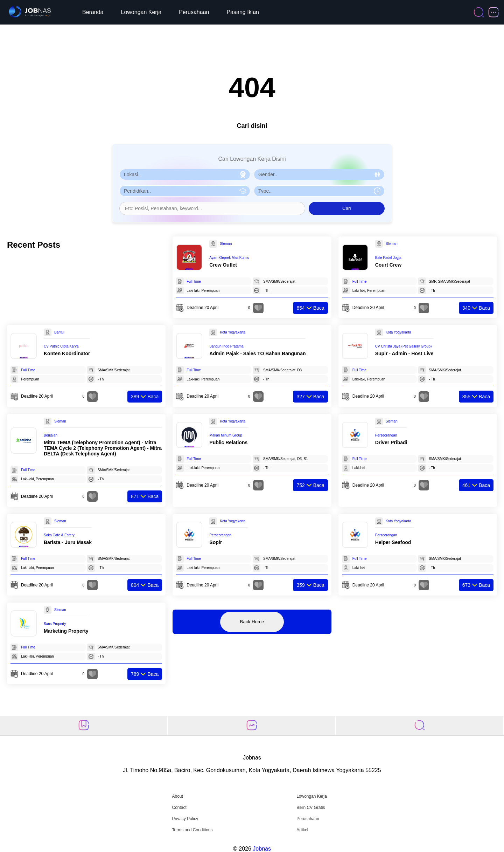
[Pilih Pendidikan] (185, 191)
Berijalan (51, 435)
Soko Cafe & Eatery (59, 535)
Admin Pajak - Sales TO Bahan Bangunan (257, 353)
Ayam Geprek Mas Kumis (229, 258)
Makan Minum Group (226, 435)
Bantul (59, 332)
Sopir (216, 542)
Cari (346, 208)
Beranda (93, 12)
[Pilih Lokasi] (185, 174)
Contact (179, 808)
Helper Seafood (393, 542)
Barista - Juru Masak (68, 542)
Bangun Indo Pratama (226, 346)
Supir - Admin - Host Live (404, 353)
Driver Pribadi (391, 442)
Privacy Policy (185, 819)
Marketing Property (66, 631)
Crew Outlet (223, 265)
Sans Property (55, 624)
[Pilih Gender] (319, 174)
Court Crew (388, 265)
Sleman (226, 244)
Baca (310, 308)
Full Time (194, 281)
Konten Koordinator (67, 353)
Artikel (302, 830)
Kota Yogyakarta (233, 332)
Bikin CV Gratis (311, 808)
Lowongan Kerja (141, 12)
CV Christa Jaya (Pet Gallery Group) (404, 346)
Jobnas (262, 849)
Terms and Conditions (192, 830)
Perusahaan (194, 12)
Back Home (252, 622)
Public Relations (228, 442)
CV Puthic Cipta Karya (61, 346)
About (177, 796)
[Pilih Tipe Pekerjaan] (319, 191)
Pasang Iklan (243, 12)
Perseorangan (386, 435)
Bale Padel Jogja (388, 258)
